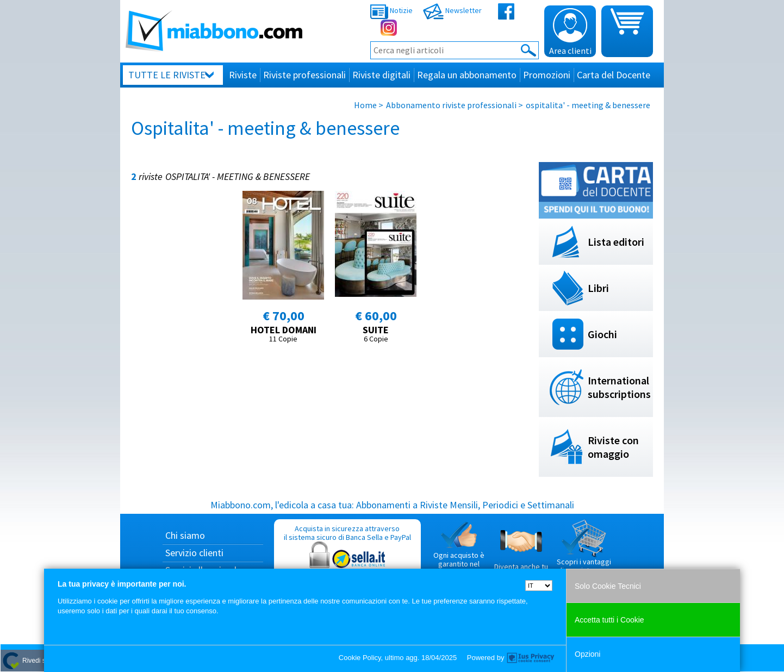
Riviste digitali (381, 75)
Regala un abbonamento (467, 75)
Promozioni (547, 75)
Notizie (391, 10)
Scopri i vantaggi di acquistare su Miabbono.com (584, 551)
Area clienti (570, 32)
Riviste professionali (304, 75)
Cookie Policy (360, 658)
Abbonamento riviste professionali (451, 105)
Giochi (602, 334)
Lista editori (616, 242)
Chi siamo (185, 535)
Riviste (243, 75)
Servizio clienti (194, 553)
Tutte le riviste (167, 75)
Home (365, 105)
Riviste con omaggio (613, 447)
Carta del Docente (614, 75)
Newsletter (452, 10)
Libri (598, 288)
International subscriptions (619, 387)
